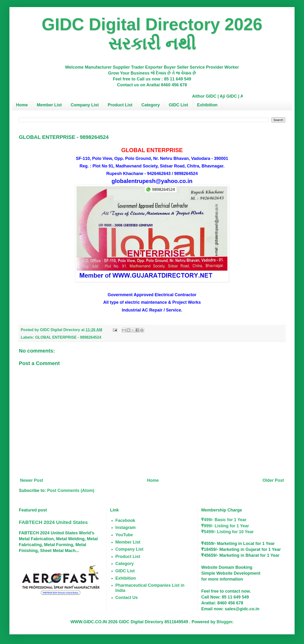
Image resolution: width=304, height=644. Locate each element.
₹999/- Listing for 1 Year (225, 526)
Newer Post (32, 480)
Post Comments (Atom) (71, 490)
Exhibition (207, 105)
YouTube (124, 535)
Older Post (273, 480)
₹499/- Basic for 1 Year (224, 520)
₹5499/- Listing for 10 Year (228, 532)
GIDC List (178, 105)
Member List (49, 105)
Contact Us (127, 598)
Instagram (126, 528)
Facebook (125, 520)
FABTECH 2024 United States (53, 522)
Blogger (224, 622)
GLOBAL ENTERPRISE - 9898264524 (68, 337)
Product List (120, 105)
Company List (85, 105)
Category (151, 105)
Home (22, 105)
